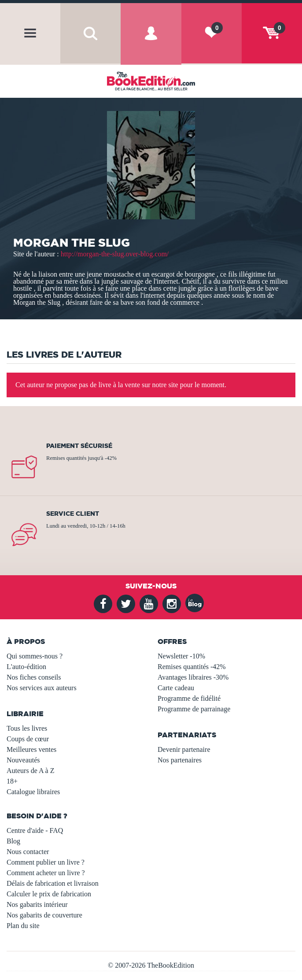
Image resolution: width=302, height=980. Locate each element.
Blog (13, 841)
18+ (12, 781)
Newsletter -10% (181, 656)
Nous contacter (28, 852)
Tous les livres (27, 728)
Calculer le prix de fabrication (49, 894)
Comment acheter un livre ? (46, 873)
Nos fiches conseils (34, 677)
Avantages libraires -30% (193, 677)
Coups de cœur (28, 739)
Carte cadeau (176, 688)
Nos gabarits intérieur (37, 904)
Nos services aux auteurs (42, 688)
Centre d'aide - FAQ (35, 830)
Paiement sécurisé (79, 446)
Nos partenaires (180, 760)
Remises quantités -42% (192, 667)
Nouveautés (23, 760)
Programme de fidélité (189, 698)
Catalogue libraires (33, 792)
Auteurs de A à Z (30, 771)
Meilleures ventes (31, 749)
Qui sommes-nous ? (35, 656)
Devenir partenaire (184, 749)
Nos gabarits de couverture (44, 915)
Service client (73, 514)
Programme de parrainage (194, 709)
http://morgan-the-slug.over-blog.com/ (115, 254)
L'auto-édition (26, 667)
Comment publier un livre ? (46, 862)
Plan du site (23, 926)
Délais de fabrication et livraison (53, 883)
